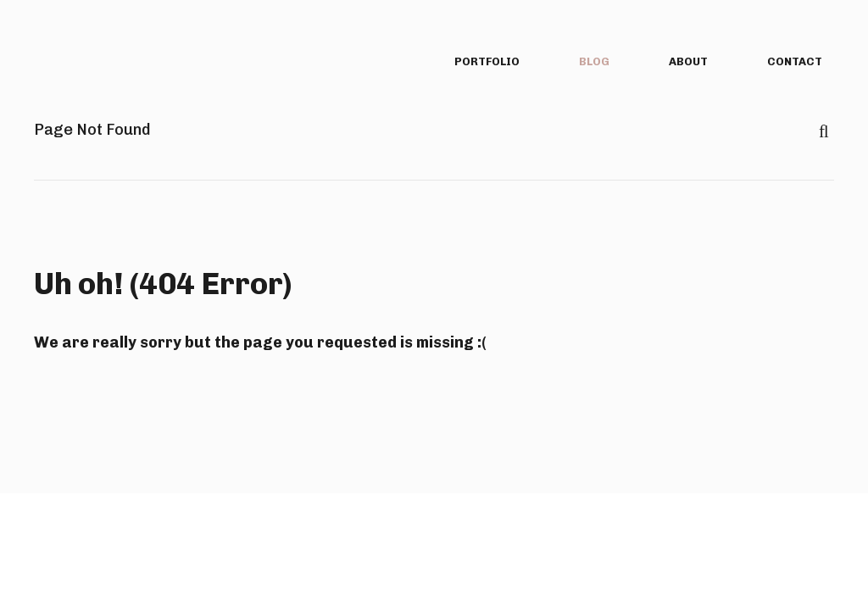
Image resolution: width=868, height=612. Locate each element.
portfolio (487, 61)
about (688, 61)
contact (795, 61)
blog (594, 61)
